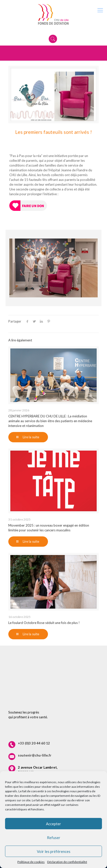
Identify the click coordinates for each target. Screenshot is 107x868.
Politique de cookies (31, 862)
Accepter (54, 824)
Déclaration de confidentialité (67, 862)
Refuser (54, 838)
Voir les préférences (54, 851)
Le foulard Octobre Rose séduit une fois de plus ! (44, 623)
